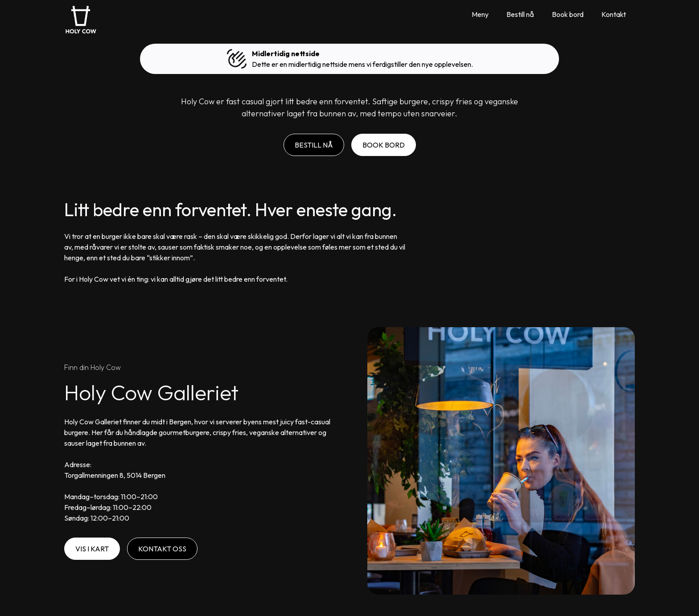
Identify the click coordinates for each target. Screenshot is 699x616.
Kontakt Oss (162, 549)
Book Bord (384, 145)
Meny (480, 14)
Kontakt (614, 14)
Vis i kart (92, 549)
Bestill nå (520, 14)
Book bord (568, 14)
